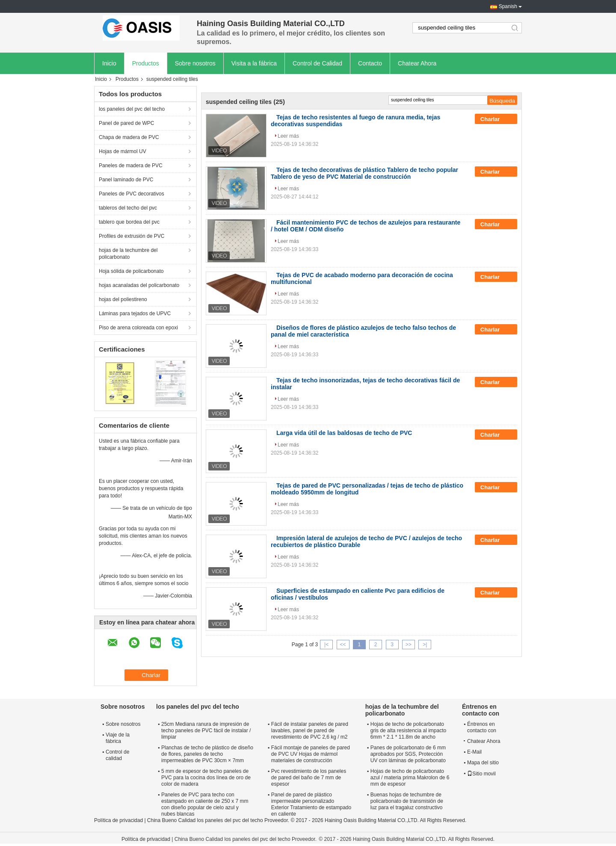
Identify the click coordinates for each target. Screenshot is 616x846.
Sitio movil (481, 774)
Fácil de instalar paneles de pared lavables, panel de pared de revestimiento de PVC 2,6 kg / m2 (310, 731)
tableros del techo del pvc (128, 208)
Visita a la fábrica (254, 63)
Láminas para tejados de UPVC (135, 314)
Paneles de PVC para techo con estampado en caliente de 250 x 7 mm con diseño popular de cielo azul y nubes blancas (205, 804)
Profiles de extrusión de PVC (132, 236)
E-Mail (474, 752)
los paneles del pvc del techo (132, 109)
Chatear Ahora (417, 63)
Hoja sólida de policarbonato (131, 271)
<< (343, 645)
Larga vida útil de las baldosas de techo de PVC (344, 433)
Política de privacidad (118, 820)
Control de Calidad (317, 63)
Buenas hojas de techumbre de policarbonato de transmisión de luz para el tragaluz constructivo (407, 801)
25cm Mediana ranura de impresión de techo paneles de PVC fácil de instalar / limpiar (206, 731)
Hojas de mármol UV (123, 151)
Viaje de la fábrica (118, 738)
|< (326, 645)
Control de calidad (117, 755)
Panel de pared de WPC (126, 123)
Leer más (288, 136)
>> (409, 645)
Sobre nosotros (195, 63)
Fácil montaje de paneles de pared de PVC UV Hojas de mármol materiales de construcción (311, 754)
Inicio (109, 63)
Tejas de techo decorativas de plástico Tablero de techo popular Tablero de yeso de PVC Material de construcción (364, 173)
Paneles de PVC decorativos (132, 194)
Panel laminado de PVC (126, 180)
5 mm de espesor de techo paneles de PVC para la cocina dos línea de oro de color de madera (206, 778)
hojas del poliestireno (123, 299)
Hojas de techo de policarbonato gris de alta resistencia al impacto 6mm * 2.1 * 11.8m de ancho (408, 731)
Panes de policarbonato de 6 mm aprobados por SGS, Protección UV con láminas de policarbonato (408, 754)
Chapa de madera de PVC (129, 137)
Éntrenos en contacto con (482, 727)
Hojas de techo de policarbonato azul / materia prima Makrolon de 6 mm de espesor (410, 778)
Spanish (508, 6)
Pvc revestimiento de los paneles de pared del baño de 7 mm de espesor (309, 778)
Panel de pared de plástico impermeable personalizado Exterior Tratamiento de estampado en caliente (311, 804)
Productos (146, 63)
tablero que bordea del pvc (129, 222)
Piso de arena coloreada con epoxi (138, 328)
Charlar (496, 119)
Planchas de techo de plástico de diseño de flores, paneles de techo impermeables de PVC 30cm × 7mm (207, 754)
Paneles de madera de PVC (131, 166)
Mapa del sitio (483, 763)
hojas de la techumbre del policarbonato (128, 254)
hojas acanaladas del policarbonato (139, 285)
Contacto (370, 63)
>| (425, 645)
